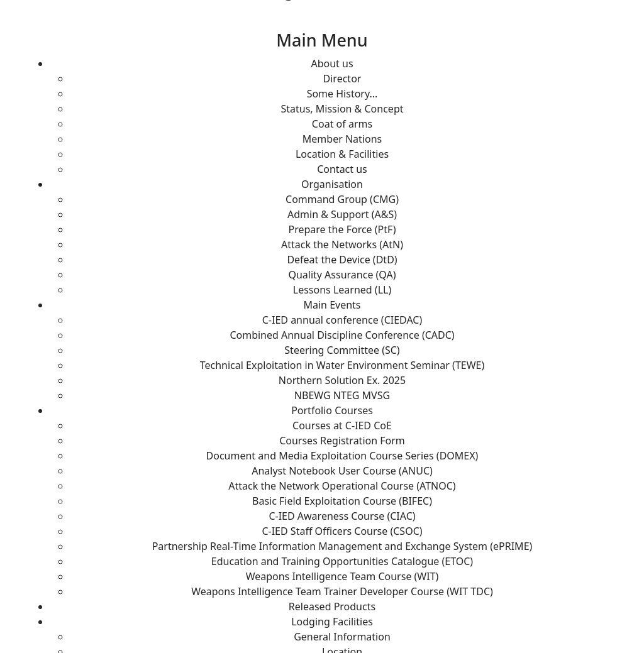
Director (342, 79)
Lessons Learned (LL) (342, 290)
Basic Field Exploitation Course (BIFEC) (342, 501)
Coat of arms (342, 124)
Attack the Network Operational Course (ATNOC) (342, 486)
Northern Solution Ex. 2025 (342, 380)
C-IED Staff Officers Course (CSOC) (342, 531)
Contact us (342, 169)
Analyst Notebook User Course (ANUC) (342, 471)
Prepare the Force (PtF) (342, 229)
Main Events (332, 305)
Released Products (332, 606)
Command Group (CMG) (342, 199)
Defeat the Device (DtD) (342, 260)
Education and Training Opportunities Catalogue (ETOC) (342, 561)
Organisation (332, 184)
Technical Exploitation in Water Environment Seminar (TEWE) (342, 365)
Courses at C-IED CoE (342, 425)
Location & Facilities (342, 154)
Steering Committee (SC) (342, 350)
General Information (342, 637)
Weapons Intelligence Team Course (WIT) (342, 576)
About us (332, 63)
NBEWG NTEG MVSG (342, 395)
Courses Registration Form (342, 441)
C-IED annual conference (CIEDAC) (342, 320)
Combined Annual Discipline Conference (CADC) (342, 335)
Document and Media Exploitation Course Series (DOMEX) (342, 456)
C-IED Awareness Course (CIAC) (342, 516)
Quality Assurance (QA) (342, 275)
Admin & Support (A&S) (342, 214)
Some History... (342, 94)
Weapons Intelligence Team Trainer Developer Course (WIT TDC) (342, 591)
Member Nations (342, 139)
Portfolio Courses (332, 410)
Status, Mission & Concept (342, 109)
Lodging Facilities (332, 622)
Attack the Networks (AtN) (342, 244)
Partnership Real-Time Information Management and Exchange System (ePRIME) (342, 546)
